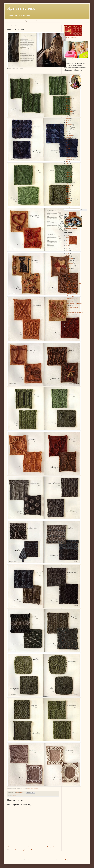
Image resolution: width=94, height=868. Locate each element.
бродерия (68, 107)
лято (67, 146)
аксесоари (69, 99)
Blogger (67, 860)
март (69, 281)
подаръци (68, 172)
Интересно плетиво (73, 298)
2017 (68, 248)
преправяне (69, 177)
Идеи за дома (29, 21)
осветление (69, 159)
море (67, 153)
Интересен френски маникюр (75, 312)
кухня (67, 142)
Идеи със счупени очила (74, 289)
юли (69, 271)
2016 (68, 251)
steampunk (69, 202)
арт (67, 101)
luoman (53, 860)
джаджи (68, 118)
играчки (68, 129)
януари (70, 321)
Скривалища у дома (73, 293)
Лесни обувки (71, 301)
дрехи (67, 120)
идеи (67, 133)
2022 (68, 238)
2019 (68, 243)
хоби (67, 194)
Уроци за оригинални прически (76, 310)
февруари (70, 318)
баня (67, 103)
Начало (8, 21)
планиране (69, 168)
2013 (68, 324)
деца (67, 116)
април (69, 279)
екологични (69, 125)
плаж (67, 166)
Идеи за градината (72, 296)
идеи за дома (69, 135)
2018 (68, 246)
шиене (68, 200)
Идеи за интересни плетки (74, 284)
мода (67, 151)
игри (67, 131)
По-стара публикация (53, 847)
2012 (68, 326)
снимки (68, 187)
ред (67, 179)
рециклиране (69, 183)
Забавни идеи (18, 21)
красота (68, 140)
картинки (68, 138)
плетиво (14, 795)
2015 (68, 253)
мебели (68, 148)
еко (67, 122)
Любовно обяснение (73, 307)
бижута (68, 105)
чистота (68, 198)
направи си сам (70, 157)
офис (67, 161)
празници (68, 174)
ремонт (68, 181)
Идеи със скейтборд (73, 291)
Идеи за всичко (21, 8)
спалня (68, 190)
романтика (69, 185)
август (69, 269)
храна (67, 196)
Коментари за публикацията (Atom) (25, 850)
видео (67, 109)
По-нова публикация (13, 847)
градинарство (69, 112)
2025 (68, 235)
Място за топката (72, 286)
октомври (70, 263)
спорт (67, 192)
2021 (68, 241)
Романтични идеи (41, 21)
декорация (69, 114)
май (69, 276)
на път (68, 155)
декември (70, 258)
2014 (68, 256)
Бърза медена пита (72, 315)
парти (67, 164)
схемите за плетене (33, 788)
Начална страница (33, 847)
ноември (70, 261)
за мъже (68, 127)
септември (71, 266)
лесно (67, 144)
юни (69, 274)
